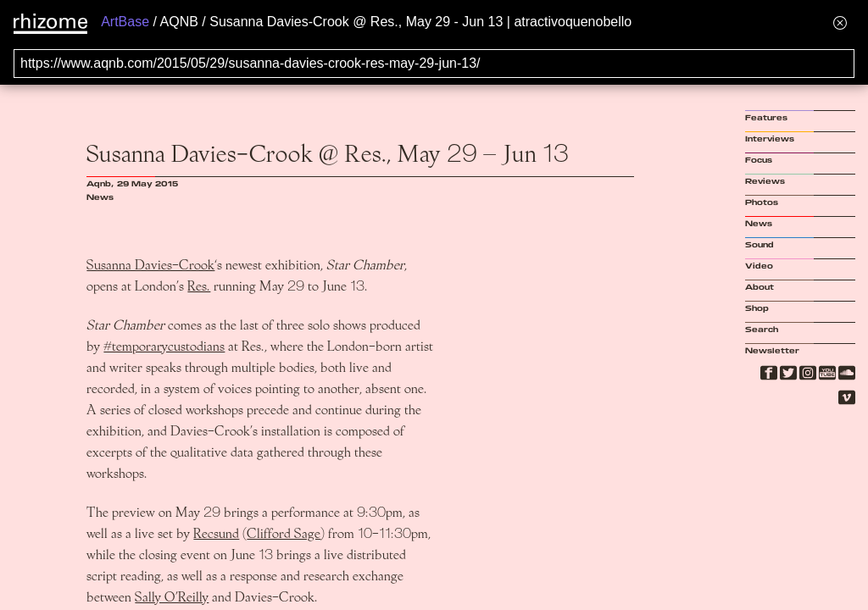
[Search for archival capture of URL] (434, 64)
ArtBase (125, 22)
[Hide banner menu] (840, 22)
